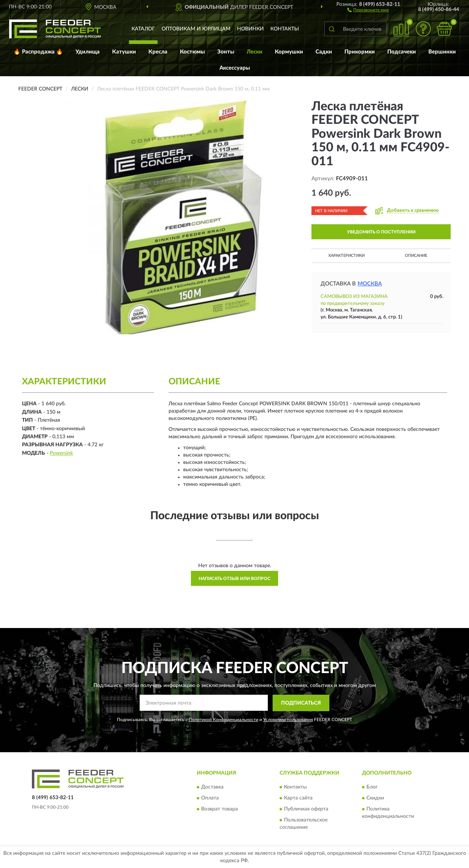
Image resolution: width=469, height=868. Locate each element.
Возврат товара (219, 809)
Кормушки (289, 52)
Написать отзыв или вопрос (234, 579)
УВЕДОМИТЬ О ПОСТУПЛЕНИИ (381, 232)
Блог (372, 787)
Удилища (88, 52)
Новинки (250, 29)
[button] (368, 10)
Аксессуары (235, 68)
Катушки (124, 52)
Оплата (210, 798)
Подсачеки (402, 52)
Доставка (212, 787)
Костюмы (192, 52)
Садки (324, 52)
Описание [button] (416, 256)
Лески (254, 52)
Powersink (61, 453)
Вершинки (442, 52)
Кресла (158, 52)
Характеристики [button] (346, 256)
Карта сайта (298, 798)
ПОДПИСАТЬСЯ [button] (301, 703)
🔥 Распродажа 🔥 (38, 52)
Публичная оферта (306, 809)
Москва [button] (370, 284)
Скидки (375, 798)
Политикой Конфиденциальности (224, 720)
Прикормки (360, 52)
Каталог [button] (143, 29)
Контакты (285, 29)
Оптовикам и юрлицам (196, 29)
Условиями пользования (288, 720)
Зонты (226, 52)
